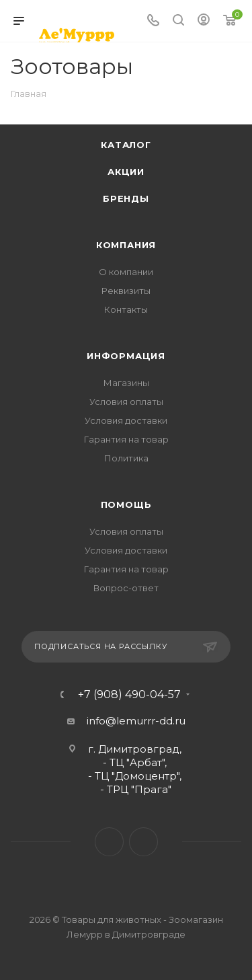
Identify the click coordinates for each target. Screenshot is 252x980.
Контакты (126, 309)
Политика (126, 458)
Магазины (126, 383)
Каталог (126, 145)
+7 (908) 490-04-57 (129, 695)
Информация (126, 356)
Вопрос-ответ (126, 588)
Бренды (126, 198)
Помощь (126, 504)
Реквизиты (126, 291)
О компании (126, 272)
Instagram (143, 842)
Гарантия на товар (126, 439)
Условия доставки (126, 420)
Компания (126, 245)
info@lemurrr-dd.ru (136, 721)
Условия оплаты (126, 402)
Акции (126, 172)
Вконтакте (109, 842)
